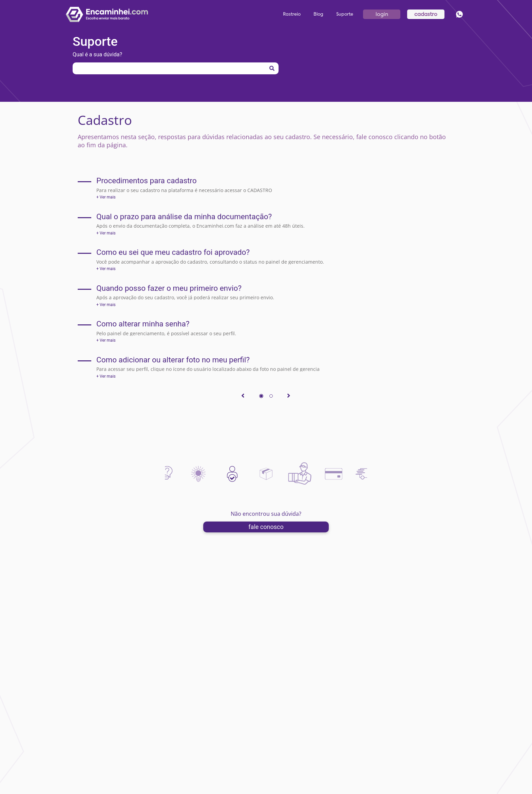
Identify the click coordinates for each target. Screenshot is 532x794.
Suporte (345, 14)
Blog (318, 14)
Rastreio (292, 14)
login (382, 14)
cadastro (426, 14)
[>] (291, 397)
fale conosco (266, 527)
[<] (241, 397)
